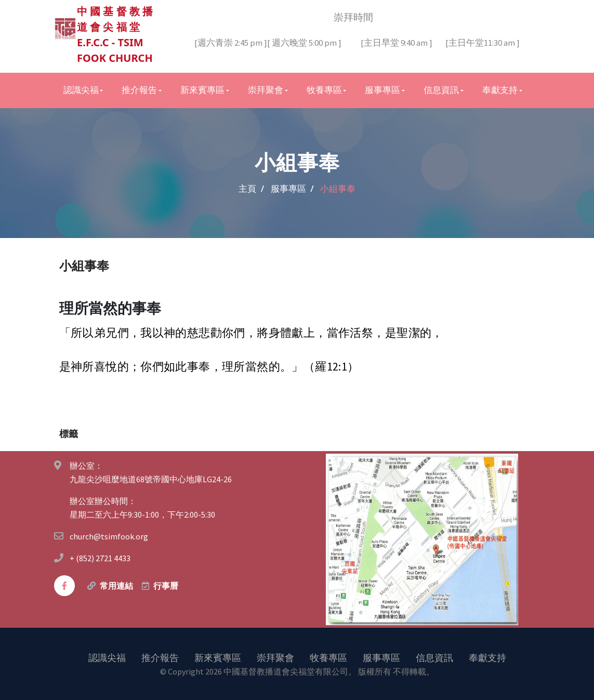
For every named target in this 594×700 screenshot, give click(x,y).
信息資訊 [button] (441, 90)
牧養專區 (328, 657)
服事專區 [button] (382, 90)
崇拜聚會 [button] (266, 90)
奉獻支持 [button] (500, 90)
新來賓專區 (218, 657)
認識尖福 (107, 657)
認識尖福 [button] (81, 90)
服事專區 (381, 657)
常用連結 (116, 586)
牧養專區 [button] (324, 90)
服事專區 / (292, 188)
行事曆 (166, 586)
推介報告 (160, 657)
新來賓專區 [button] (202, 90)
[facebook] (64, 586)
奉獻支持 (487, 657)
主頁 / (251, 188)
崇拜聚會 (275, 657)
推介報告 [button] (139, 90)
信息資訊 (434, 657)
